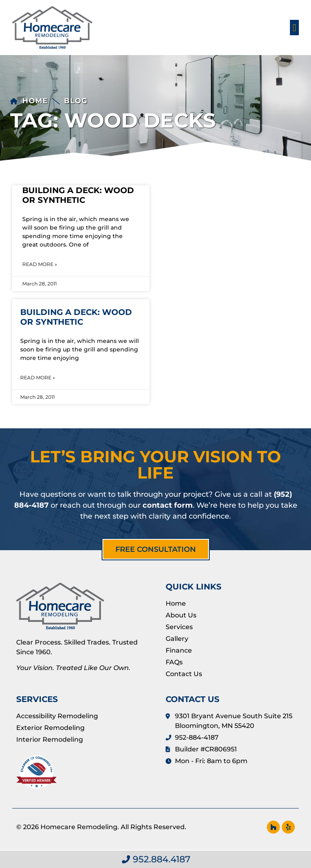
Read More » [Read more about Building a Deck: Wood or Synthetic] (40, 264)
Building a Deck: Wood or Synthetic (78, 195)
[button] (294, 28)
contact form (168, 505)
